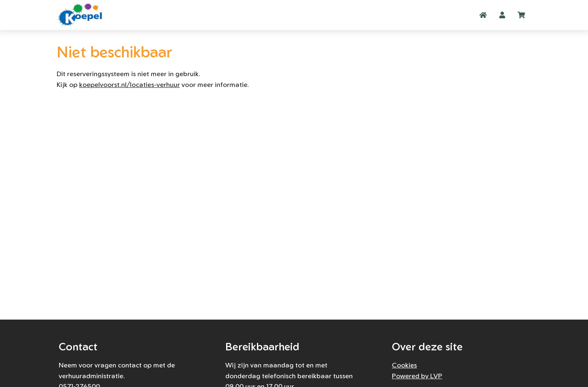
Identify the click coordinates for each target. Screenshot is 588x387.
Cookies (404, 365)
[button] (502, 15)
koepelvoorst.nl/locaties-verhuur (130, 84)
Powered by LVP (417, 376)
